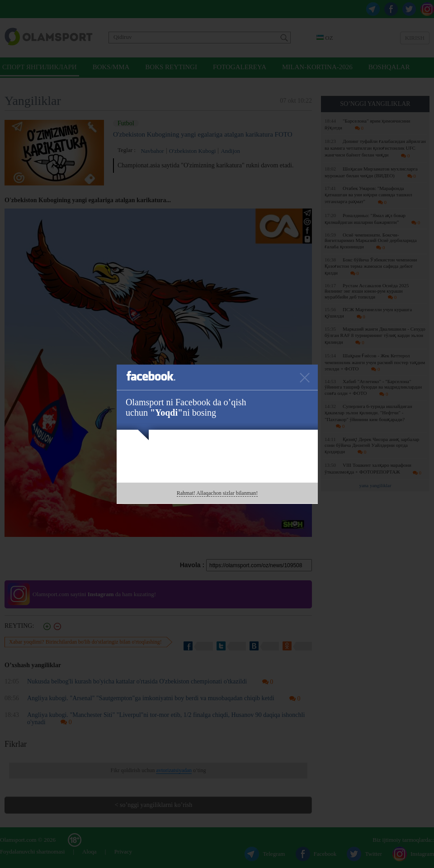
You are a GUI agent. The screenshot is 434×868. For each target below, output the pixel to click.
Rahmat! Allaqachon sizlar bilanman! (217, 493)
